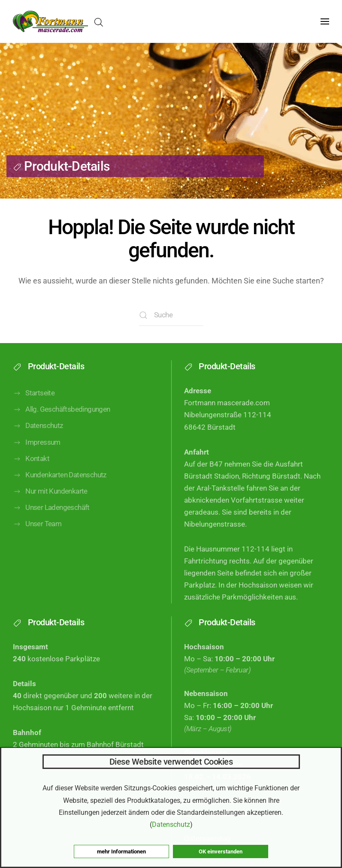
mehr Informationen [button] (121, 851)
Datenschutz (38, 435)
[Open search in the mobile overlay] (99, 22)
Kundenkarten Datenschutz (60, 484)
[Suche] (171, 315)
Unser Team (37, 533)
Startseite (34, 403)
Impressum (37, 452)
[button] (325, 21)
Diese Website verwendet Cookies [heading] (171, 762)
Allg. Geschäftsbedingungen (62, 419)
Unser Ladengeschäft (51, 517)
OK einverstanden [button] (221, 851)
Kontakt (31, 468)
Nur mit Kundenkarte (50, 500)
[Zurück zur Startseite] (50, 21)
